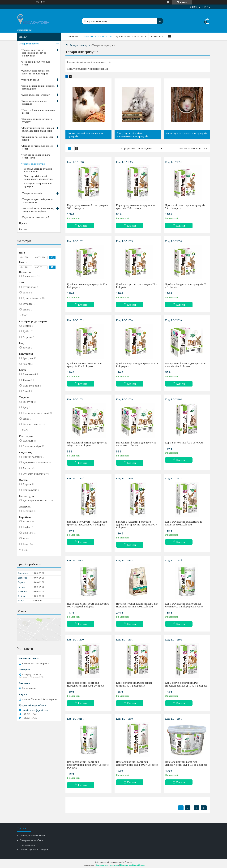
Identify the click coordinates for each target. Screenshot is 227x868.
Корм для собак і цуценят (36, 95)
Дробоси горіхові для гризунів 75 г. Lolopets (137, 286)
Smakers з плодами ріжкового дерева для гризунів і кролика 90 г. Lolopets (137, 524)
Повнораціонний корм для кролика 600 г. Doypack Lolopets (88, 605)
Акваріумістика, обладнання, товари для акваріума (38, 210)
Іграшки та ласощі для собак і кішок (38, 138)
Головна (73, 37)
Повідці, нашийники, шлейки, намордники (39, 87)
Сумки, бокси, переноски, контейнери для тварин (36, 72)
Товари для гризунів (34, 164)
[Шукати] (160, 19)
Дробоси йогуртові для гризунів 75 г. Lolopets (186, 286)
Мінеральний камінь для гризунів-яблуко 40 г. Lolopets (88, 444)
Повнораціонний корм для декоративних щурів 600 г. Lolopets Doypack (88, 765)
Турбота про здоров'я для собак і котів (36, 156)
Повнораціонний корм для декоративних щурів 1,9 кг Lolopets (186, 763)
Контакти (157, 37)
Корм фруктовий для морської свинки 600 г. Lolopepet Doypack (184, 605)
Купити (82, 226)
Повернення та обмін (31, 840)
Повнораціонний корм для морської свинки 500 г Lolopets (85, 684)
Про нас (23, 223)
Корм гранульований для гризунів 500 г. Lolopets (87, 207)
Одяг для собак (31, 80)
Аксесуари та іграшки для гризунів (186, 133)
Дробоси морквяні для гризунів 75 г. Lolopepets (137, 365)
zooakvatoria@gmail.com (35, 710)
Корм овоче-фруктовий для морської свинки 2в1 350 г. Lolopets (186, 684)
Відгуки (23, 229)
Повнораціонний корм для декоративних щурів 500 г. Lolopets (137, 763)
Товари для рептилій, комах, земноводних (38, 201)
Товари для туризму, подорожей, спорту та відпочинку (34, 53)
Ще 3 (25, 430)
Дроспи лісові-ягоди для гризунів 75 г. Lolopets (185, 207)
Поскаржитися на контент (107, 865)
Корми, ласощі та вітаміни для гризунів (86, 135)
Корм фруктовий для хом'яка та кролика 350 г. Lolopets (184, 523)
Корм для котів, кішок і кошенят (35, 102)
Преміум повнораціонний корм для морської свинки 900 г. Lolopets (137, 605)
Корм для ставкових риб (36, 217)
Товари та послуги (96, 37)
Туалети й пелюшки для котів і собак (39, 111)
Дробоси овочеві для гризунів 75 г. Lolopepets (87, 286)
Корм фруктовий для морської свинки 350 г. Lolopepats (134, 684)
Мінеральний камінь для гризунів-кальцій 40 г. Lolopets (186, 365)
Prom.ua (128, 862)
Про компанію (28, 845)
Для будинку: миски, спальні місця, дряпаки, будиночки (38, 129)
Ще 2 (25, 315)
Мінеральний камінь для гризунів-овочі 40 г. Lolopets (137, 444)
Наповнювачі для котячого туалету (37, 120)
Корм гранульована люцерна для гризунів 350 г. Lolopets (136, 207)
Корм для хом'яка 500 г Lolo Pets (184, 443)
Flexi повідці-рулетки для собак (36, 63)
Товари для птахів (32, 193)
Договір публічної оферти (34, 849)
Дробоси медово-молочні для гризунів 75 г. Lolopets (85, 365)
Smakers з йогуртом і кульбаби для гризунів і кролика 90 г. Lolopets (87, 523)
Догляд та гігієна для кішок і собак (38, 147)
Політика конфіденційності (132, 865)
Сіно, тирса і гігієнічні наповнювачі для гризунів (133, 135)
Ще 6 (25, 550)
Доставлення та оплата (131, 37)
